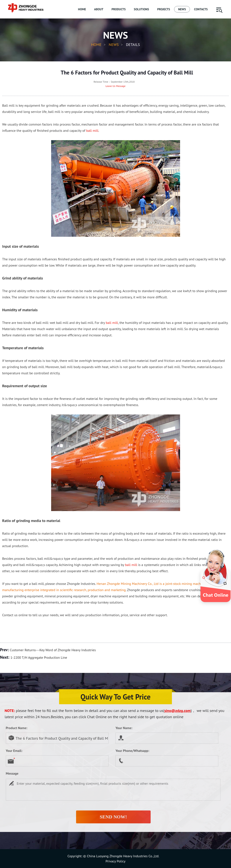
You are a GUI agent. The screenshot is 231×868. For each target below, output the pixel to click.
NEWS (182, 9)
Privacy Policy (115, 861)
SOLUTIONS (142, 9)
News (114, 45)
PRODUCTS (119, 9)
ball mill (92, 131)
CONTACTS (201, 9)
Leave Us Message (115, 86)
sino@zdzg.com (178, 711)
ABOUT (99, 9)
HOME (82, 9)
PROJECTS (164, 9)
